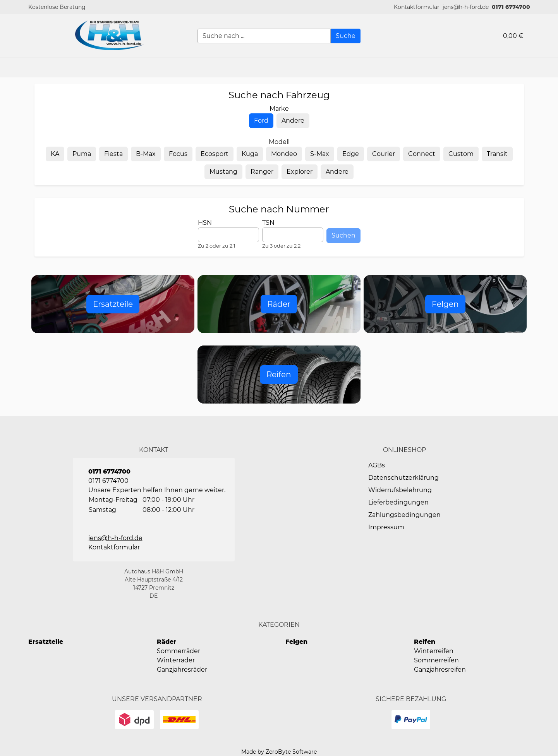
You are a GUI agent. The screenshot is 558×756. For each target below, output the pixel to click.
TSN (268, 223)
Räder (167, 642)
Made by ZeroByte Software (279, 752)
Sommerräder (179, 651)
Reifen (425, 642)
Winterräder (176, 660)
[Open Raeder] (279, 304)
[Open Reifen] (279, 375)
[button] (417, 7)
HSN (205, 223)
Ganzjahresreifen (440, 670)
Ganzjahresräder (182, 670)
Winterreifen (434, 651)
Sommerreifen (436, 660)
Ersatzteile (46, 642)
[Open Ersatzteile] (113, 304)
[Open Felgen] (445, 304)
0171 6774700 (511, 7)
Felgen (296, 642)
